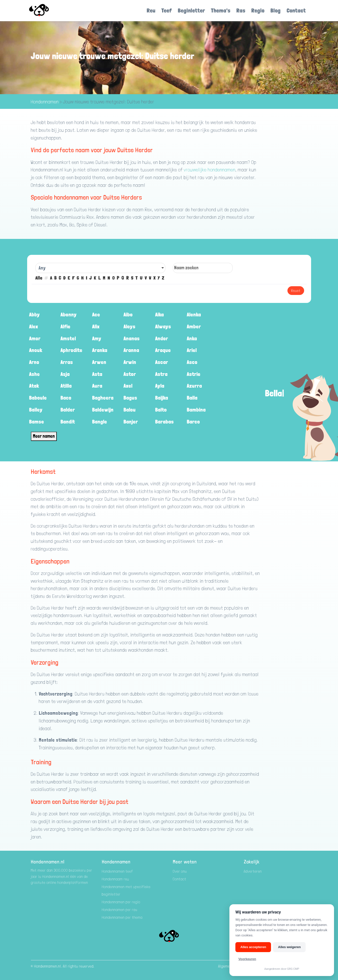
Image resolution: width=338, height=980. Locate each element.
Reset (296, 291)
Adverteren (253, 871)
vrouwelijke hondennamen (210, 170)
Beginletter (191, 10)
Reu (151, 10)
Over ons (180, 871)
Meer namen (44, 436)
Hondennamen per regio (121, 902)
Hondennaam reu (116, 879)
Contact (296, 10)
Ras (241, 10)
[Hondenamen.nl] (46, 11)
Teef (167, 10)
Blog (276, 10)
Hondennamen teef (117, 871)
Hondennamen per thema (122, 917)
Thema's (221, 10)
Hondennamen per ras (120, 910)
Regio (258, 10)
